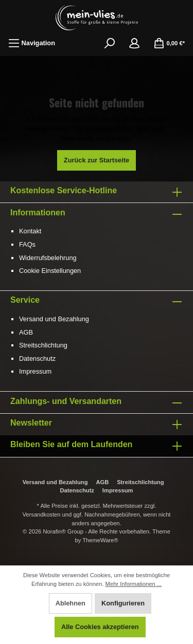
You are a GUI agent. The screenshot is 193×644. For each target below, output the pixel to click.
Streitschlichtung (43, 345)
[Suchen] (110, 43)
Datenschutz (37, 358)
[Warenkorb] (169, 43)
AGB (26, 332)
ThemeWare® (100, 540)
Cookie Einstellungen (50, 271)
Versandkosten (42, 514)
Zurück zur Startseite (97, 160)
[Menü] (32, 43)
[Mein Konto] (134, 43)
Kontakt (30, 231)
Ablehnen (71, 603)
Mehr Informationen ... (134, 584)
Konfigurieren (123, 603)
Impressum (35, 371)
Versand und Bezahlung (54, 319)
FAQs (27, 244)
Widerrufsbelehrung (48, 258)
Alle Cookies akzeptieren (100, 627)
